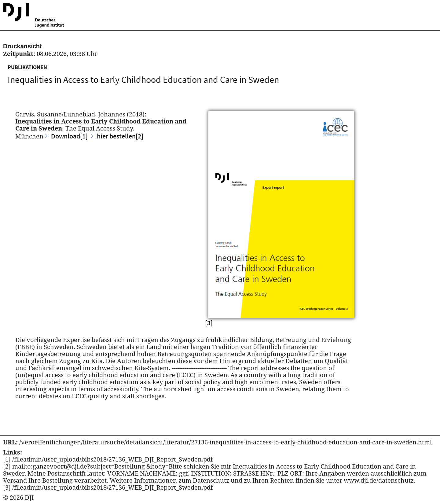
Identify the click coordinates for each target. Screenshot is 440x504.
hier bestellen (120, 136)
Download (69, 136)
